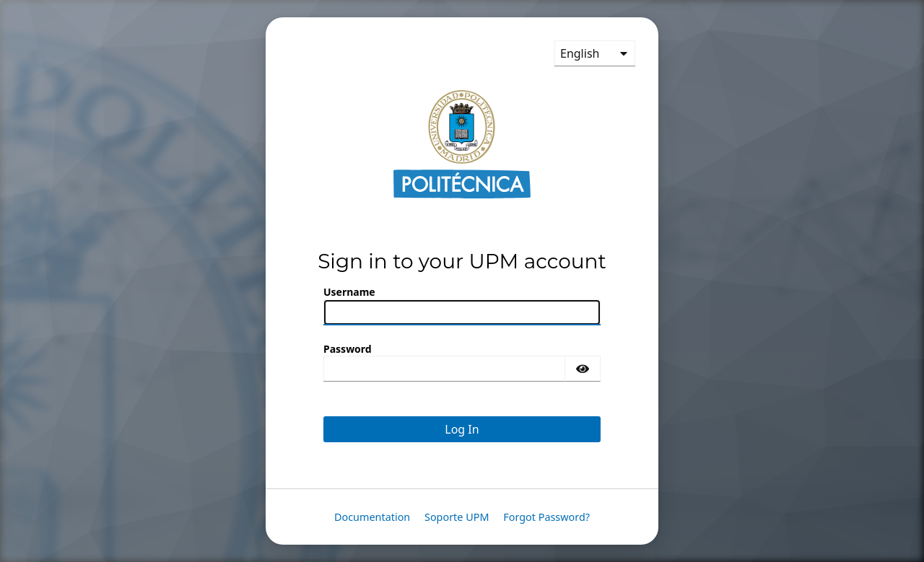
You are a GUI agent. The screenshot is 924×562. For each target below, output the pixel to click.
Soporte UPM (457, 517)
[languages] (595, 53)
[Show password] (583, 369)
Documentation (372, 517)
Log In (462, 429)
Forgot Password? (546, 517)
